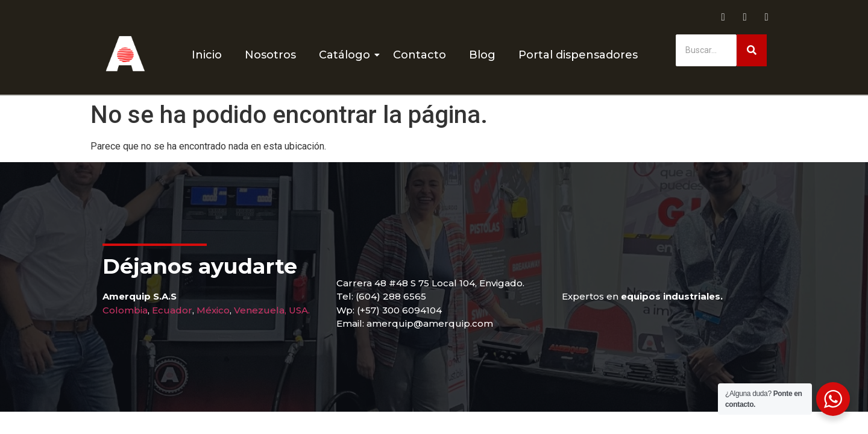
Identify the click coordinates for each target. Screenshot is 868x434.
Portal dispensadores (578, 55)
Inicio (207, 55)
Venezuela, (260, 310)
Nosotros (270, 55)
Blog (482, 55)
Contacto (420, 55)
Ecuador (172, 310)
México (213, 310)
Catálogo (347, 55)
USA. (299, 310)
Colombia (125, 310)
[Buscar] (706, 50)
